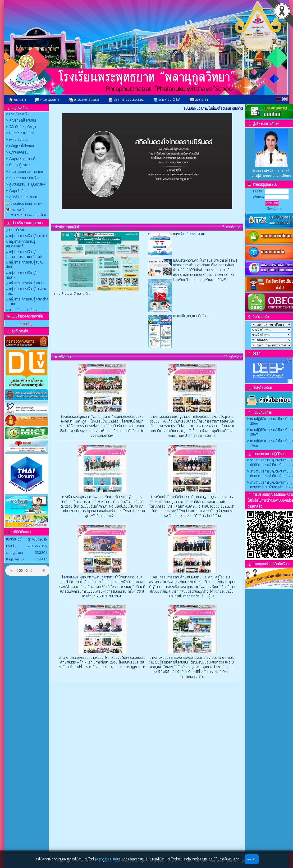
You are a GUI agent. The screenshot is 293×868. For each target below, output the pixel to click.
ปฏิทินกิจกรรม (19, 152)
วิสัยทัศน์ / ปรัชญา (23, 127)
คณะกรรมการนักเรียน (24, 178)
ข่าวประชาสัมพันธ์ (84, 99)
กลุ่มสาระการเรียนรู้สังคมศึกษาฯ (25, 264)
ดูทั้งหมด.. (235, 356)
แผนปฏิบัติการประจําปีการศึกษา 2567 (272, 432)
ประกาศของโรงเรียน (126, 99)
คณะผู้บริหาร (47, 99)
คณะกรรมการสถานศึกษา (27, 171)
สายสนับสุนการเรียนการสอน (27, 309)
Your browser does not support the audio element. (28, 570)
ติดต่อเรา (199, 99)
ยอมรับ (252, 859)
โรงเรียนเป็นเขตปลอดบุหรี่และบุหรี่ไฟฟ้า (200, 280)
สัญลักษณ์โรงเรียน (23, 120)
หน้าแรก (17, 99)
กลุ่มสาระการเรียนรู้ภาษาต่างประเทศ (27, 301)
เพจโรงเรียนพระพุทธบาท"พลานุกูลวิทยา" (30, 212)
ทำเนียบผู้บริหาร (20, 165)
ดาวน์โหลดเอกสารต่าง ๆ (27, 203)
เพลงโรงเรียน (19, 139)
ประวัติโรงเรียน (20, 114)
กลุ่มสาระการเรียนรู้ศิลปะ (25, 283)
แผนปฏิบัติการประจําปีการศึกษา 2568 (272, 443)
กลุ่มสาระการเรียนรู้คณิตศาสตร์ (21, 243)
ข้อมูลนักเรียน (18, 191)
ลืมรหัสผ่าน (275, 209)
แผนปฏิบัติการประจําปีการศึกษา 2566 (272, 421)
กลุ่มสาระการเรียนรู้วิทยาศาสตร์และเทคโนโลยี (24, 254)
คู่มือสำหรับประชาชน (23, 197)
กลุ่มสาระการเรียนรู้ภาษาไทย (27, 235)
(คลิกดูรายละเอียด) (108, 859)
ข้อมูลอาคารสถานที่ (22, 159)
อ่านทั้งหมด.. (234, 227)
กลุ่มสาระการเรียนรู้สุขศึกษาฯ (23, 275)
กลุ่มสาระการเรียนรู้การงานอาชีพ (26, 291)
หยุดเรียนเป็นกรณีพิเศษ (189, 234)
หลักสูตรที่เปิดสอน (22, 146)
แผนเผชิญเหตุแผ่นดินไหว (190, 316)
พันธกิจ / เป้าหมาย (22, 133)
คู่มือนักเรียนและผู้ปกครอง (27, 184)
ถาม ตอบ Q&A (167, 99)
